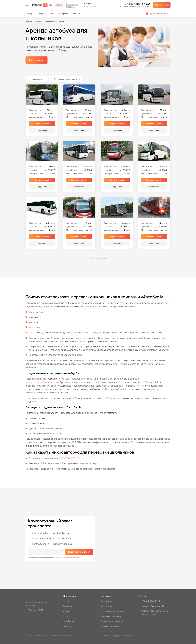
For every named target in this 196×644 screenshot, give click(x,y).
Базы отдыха (106, 606)
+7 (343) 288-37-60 (137, 4)
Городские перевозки (111, 616)
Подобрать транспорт (79, 552)
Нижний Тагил (90, 6)
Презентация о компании (158, 13)
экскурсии (34, 327)
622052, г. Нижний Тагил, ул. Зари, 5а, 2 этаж (155, 613)
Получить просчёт (42, 123)
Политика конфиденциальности (117, 636)
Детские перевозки (110, 626)
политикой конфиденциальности (67, 557)
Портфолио (63, 14)
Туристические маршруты (113, 611)
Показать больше (98, 258)
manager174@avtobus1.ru (153, 606)
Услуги (41, 14)
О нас (51, 14)
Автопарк (29, 14)
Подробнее (42, 130)
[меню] (27, 5)
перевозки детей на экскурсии (42, 382)
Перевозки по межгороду (112, 621)
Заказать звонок (162, 5)
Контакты (77, 14)
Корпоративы (107, 601)
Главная (29, 22)
